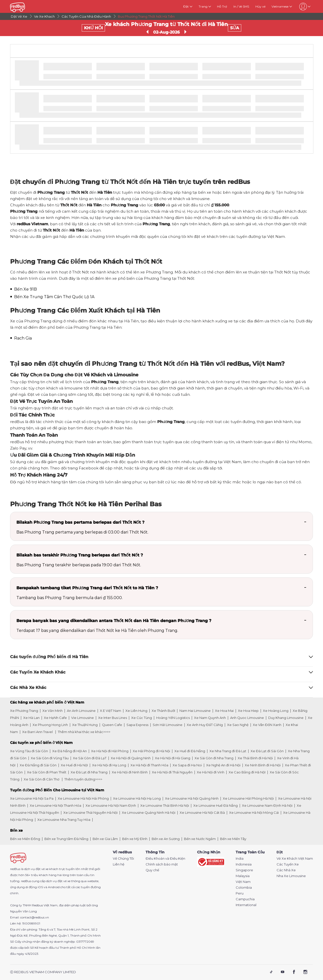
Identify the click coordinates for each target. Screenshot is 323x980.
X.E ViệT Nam (111, 711)
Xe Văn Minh (52, 711)
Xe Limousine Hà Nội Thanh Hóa (56, 805)
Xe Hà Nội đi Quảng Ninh (131, 758)
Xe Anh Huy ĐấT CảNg (205, 725)
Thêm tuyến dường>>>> (83, 779)
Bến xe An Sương (166, 839)
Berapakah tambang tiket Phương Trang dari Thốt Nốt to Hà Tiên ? (87, 588)
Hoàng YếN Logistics (173, 718)
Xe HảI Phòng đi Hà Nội (151, 751)
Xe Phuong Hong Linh (50, 725)
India (240, 859)
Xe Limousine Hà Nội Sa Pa (32, 798)
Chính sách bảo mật (162, 864)
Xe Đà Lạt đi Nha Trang (89, 772)
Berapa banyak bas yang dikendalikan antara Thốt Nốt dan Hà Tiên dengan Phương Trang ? (114, 621)
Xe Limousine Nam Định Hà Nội (267, 805)
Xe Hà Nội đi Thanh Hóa (149, 765)
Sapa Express (137, 725)
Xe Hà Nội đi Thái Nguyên (172, 772)
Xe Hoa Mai (224, 711)
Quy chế (152, 870)
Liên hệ (119, 864)
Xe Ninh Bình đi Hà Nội (263, 765)
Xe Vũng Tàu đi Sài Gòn (29, 751)
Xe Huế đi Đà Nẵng (190, 751)
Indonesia (244, 864)
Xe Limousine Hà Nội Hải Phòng (83, 798)
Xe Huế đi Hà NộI (74, 765)
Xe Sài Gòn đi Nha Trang (214, 758)
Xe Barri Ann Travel (38, 732)
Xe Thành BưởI (163, 711)
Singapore (244, 870)
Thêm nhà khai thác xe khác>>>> (84, 732)
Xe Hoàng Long (276, 711)
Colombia (244, 888)
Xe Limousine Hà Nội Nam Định (111, 805)
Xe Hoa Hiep (248, 711)
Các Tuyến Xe (288, 864)
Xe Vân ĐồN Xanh (267, 725)
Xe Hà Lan (31, 718)
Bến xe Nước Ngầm (200, 839)
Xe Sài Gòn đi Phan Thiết (47, 772)
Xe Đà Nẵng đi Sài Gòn (38, 765)
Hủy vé (260, 6)
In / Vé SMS (241, 6)
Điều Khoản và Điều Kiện (165, 859)
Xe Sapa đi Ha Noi (187, 765)
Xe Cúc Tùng (142, 718)
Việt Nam (243, 882)
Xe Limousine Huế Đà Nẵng (216, 805)
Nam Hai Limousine (195, 711)
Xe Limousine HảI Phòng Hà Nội (248, 798)
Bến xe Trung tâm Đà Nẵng (66, 839)
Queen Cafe (112, 725)
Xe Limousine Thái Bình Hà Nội (165, 805)
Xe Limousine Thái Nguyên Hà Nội (90, 813)
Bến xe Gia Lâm (105, 839)
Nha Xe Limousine (291, 876)
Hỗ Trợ (222, 6)
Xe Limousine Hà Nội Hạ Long (137, 798)
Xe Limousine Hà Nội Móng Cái (254, 813)
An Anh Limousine (81, 711)
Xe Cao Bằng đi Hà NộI (247, 772)
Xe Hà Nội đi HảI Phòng (110, 751)
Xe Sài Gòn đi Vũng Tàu (50, 758)
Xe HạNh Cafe (55, 718)
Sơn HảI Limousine (168, 725)
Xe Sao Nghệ (238, 725)
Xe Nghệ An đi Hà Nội (223, 765)
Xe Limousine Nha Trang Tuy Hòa (64, 820)
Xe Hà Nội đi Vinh (211, 772)
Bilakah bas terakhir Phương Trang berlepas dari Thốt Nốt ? (80, 555)
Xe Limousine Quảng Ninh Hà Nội (149, 813)
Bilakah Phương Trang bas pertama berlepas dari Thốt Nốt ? (80, 522)
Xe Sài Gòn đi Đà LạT (90, 758)
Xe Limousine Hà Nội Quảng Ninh (192, 798)
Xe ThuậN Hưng (85, 725)
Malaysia (243, 876)
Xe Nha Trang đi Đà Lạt (228, 751)
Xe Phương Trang (24, 711)
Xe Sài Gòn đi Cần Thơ (42, 779)
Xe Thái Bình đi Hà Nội (255, 758)
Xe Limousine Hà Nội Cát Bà (202, 813)
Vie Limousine (83, 718)
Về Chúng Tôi (123, 859)
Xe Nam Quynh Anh (210, 718)
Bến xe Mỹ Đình (135, 839)
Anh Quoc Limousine (247, 718)
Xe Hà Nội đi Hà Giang (173, 758)
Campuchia (245, 899)
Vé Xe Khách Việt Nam (295, 859)
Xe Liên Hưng (136, 711)
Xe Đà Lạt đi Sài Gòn (267, 751)
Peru (240, 893)
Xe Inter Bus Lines (113, 718)
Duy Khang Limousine (286, 718)
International (246, 905)
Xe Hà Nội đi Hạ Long (109, 765)
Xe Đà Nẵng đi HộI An (70, 751)
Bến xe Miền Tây (233, 839)
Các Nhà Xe (286, 870)
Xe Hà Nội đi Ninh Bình (130, 772)
